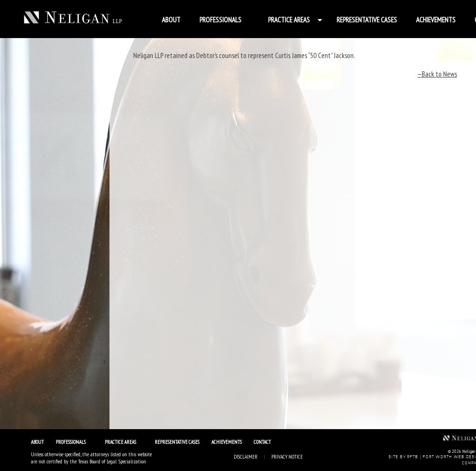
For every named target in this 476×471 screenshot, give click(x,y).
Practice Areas (289, 20)
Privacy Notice (287, 457)
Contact (262, 442)
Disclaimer (246, 457)
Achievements (436, 20)
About (171, 20)
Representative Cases (367, 20)
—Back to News (437, 74)
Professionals (220, 20)
